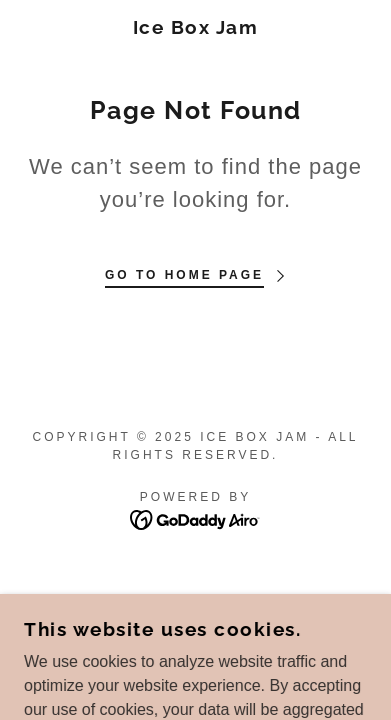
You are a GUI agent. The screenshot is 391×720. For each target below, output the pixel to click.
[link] (196, 27)
